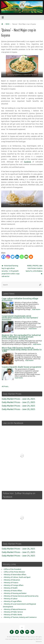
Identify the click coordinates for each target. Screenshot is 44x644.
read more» (36, 309)
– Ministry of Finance (11, 583)
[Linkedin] (17, 257)
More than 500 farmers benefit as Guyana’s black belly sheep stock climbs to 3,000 (22, 350)
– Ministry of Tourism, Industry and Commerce (20, 617)
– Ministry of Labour (10, 599)
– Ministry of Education (11, 580)
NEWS (7, 24)
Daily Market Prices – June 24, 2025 (18, 406)
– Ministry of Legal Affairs (12, 601)
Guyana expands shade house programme (22, 367)
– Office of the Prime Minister (14, 572)
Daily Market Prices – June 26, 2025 (18, 399)
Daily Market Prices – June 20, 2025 (18, 409)
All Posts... (6, 387)
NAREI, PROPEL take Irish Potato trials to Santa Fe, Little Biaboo (34, 270)
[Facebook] (3, 257)
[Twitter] (13, 257)
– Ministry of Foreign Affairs (13, 585)
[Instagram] (8, 257)
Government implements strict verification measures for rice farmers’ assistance (20, 318)
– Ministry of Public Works (12, 615)
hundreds (28, 162)
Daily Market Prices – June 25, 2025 (18, 402)
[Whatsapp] (22, 257)
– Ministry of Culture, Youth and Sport (17, 577)
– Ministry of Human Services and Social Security (21, 596)
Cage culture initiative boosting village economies (20, 299)
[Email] (26, 257)
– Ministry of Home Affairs (12, 591)
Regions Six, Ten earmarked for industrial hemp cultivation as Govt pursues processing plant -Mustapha (21, 337)
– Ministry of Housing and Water (15, 593)
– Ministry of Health (10, 588)
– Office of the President (12, 569)
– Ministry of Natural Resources (14, 609)
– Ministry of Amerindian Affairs (15, 575)
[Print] (31, 257)
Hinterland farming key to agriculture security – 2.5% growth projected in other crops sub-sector (11, 271)
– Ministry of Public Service (13, 612)
